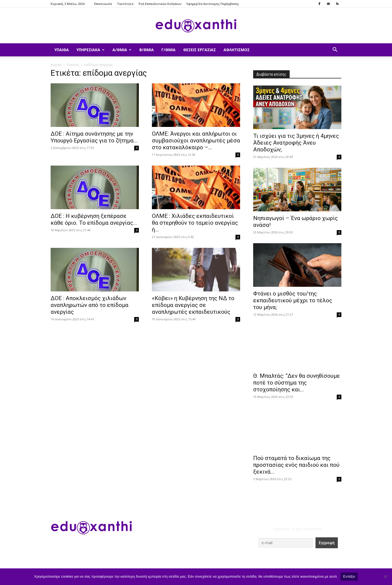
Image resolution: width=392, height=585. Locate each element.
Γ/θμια (169, 50)
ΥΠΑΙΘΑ (62, 50)
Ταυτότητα (125, 4)
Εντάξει (349, 576)
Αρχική (56, 65)
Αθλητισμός (237, 50)
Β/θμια (147, 50)
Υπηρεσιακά (91, 50)
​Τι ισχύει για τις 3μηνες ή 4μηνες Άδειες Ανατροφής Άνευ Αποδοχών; (296, 143)
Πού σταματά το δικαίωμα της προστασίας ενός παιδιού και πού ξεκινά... (296, 465)
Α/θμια (122, 50)
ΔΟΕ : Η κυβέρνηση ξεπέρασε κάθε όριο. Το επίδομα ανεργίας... (94, 219)
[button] (335, 50)
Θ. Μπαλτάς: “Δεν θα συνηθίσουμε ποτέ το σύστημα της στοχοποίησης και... (297, 383)
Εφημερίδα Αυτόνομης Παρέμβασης (213, 4)
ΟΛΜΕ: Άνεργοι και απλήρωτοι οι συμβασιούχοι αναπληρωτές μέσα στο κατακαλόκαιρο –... (196, 141)
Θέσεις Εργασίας (200, 50)
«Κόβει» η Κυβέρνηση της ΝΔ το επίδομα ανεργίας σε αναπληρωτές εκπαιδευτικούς (193, 305)
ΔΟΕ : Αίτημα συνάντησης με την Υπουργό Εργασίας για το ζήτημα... (94, 137)
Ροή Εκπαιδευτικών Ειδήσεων (160, 4)
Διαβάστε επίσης (271, 74)
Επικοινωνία (103, 4)
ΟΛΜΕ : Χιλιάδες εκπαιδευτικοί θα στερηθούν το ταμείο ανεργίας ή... (195, 223)
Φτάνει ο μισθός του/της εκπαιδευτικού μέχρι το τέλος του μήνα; (293, 300)
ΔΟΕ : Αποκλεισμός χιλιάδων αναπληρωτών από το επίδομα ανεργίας (90, 305)
